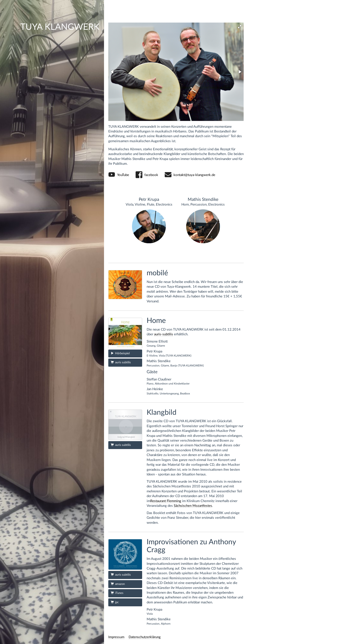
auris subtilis (121, 362)
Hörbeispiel (120, 353)
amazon (118, 584)
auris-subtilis (164, 334)
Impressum (116, 637)
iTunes (117, 593)
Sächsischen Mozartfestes (193, 506)
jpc (115, 602)
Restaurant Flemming (166, 501)
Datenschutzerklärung (145, 637)
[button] (240, 27)
